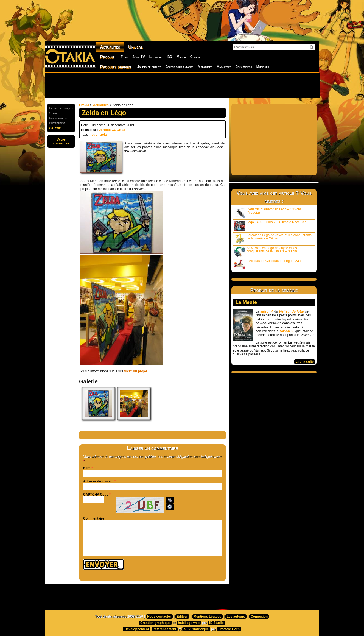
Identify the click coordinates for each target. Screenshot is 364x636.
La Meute (246, 302)
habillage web (189, 623)
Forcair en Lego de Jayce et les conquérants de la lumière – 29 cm (273, 239)
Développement (137, 629)
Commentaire (94, 518)
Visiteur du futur (292, 311)
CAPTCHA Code (96, 495)
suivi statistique (196, 629)
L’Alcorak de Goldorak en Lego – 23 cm (269, 265)
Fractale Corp (229, 629)
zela (104, 135)
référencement (165, 629)
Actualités (110, 47)
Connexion (259, 617)
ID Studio (216, 623)
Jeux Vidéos (244, 67)
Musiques (263, 67)
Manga (181, 57)
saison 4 (267, 311)
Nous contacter (159, 617)
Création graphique (155, 623)
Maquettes (224, 67)
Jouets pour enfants (179, 67)
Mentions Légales (207, 617)
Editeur (182, 617)
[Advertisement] (182, 85)
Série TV (138, 57)
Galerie (55, 128)
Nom (87, 468)
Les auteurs (236, 617)
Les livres (156, 57)
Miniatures (205, 67)
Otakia (84, 105)
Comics (195, 57)
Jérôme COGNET (112, 130)
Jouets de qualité (149, 67)
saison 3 (286, 331)
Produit (107, 57)
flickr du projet (135, 371)
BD (170, 57)
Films (124, 57)
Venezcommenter (61, 141)
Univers (135, 47)
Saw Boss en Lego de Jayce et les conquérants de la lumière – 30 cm (266, 252)
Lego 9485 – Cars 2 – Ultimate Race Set (270, 226)
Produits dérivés (115, 67)
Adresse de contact (98, 481)
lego (94, 135)
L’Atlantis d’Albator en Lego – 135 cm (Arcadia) (268, 213)
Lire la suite (305, 362)
